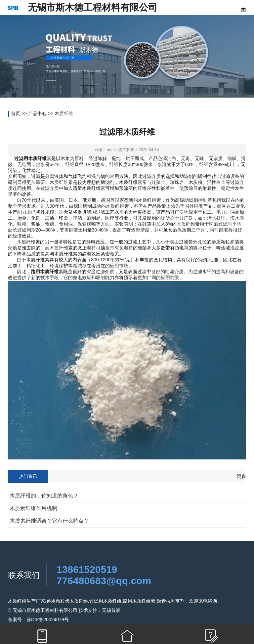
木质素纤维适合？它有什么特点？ (49, 521)
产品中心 (37, 113)
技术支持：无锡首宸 (100, 610)
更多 (241, 476)
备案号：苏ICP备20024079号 (38, 620)
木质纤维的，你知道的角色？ (44, 496)
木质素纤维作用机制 (33, 508)
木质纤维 (64, 113)
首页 (16, 113)
